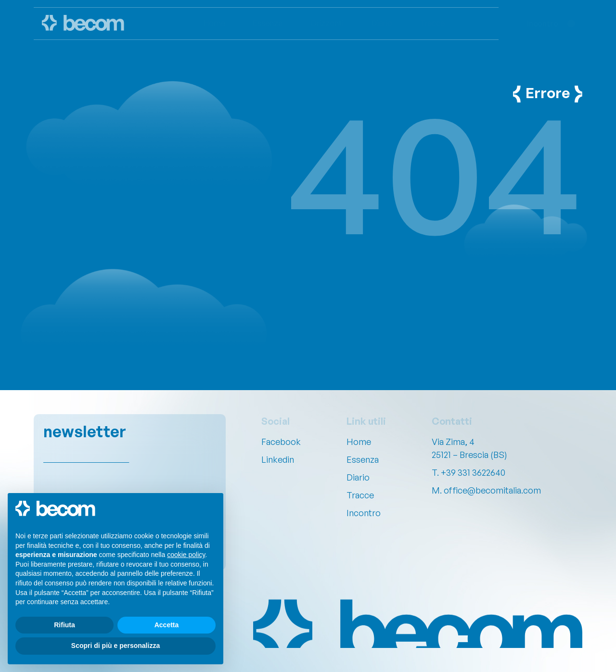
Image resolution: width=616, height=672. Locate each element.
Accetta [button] (167, 625)
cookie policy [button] (186, 555)
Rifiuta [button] (64, 625)
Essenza (363, 459)
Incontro (364, 513)
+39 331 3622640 (473, 472)
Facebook (281, 442)
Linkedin (278, 459)
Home (359, 442)
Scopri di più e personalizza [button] (115, 646)
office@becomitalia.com (492, 490)
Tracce (360, 495)
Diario (358, 477)
